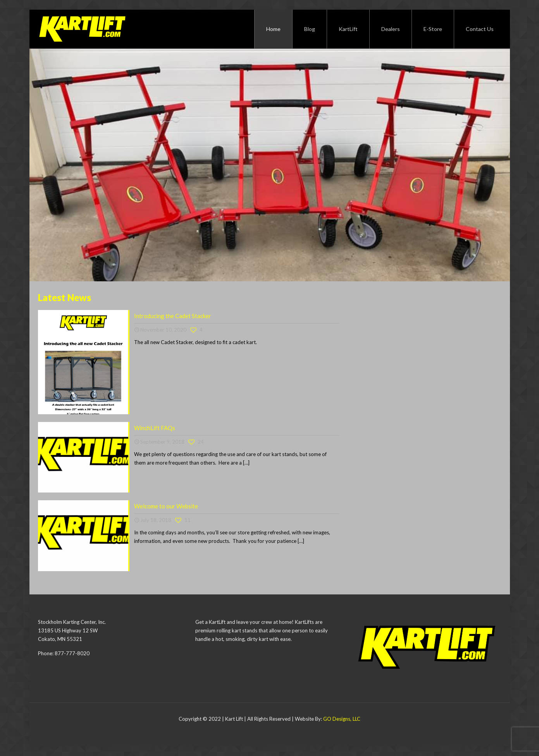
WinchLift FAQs (155, 428)
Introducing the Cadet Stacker (173, 316)
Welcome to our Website (166, 506)
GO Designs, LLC (342, 719)
